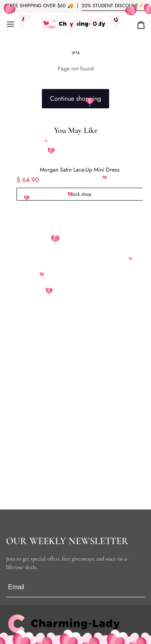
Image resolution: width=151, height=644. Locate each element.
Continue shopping (75, 98)
